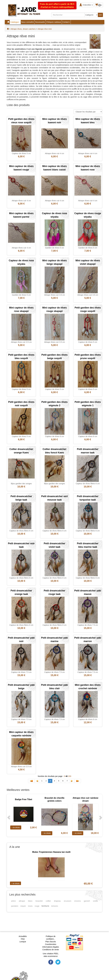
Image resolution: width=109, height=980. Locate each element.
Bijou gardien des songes (21, 484)
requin (23, 906)
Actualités (23, 936)
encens (78, 901)
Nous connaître (28, 22)
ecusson (68, 901)
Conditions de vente (51, 950)
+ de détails (16, 827)
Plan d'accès (51, 942)
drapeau (57, 901)
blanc (30, 901)
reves (30, 906)
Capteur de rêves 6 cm (55, 436)
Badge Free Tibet (23, 799)
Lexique (23, 942)
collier (48, 901)
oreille (95, 901)
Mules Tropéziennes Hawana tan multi (51, 852)
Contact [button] (66, 22)
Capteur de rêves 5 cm (21, 153)
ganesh (87, 901)
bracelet (39, 901)
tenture (45, 906)
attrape (22, 901)
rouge (37, 906)
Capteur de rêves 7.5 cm (88, 625)
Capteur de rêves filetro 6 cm (88, 484)
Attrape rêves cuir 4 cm (55, 153)
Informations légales (51, 947)
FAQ (23, 939)
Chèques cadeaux (54, 22)
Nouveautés (40, 22)
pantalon (15, 906)
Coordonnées (51, 944)
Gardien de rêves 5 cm (55, 248)
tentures (55, 906)
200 (70, 776)
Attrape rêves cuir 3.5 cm (55, 295)
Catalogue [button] (15, 22)
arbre (13, 901)
